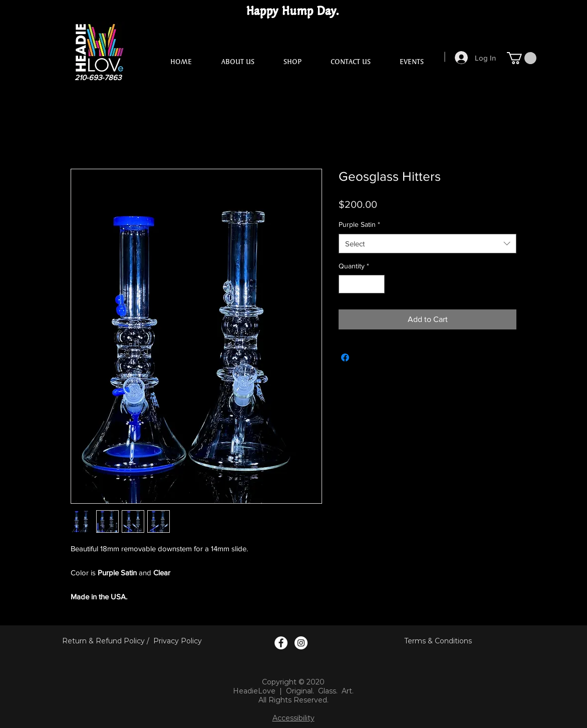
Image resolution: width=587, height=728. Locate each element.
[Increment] (377, 284)
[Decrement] (346, 284)
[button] (522, 58)
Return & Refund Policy (103, 641)
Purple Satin (359, 224)
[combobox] (427, 244)
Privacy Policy (178, 641)
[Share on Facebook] (345, 357)
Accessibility (293, 718)
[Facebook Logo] (281, 643)
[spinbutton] (362, 284)
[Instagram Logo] (301, 643)
